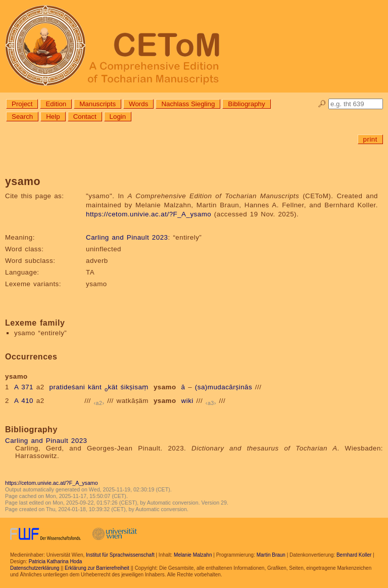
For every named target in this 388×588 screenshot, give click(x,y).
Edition (56, 104)
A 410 (24, 401)
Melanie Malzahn (193, 555)
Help (53, 117)
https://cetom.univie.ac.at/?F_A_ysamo (149, 214)
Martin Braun (271, 555)
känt (95, 387)
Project (22, 104)
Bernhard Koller (354, 555)
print (370, 139)
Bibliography (246, 104)
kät (111, 387)
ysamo (165, 387)
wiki (187, 401)
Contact (85, 117)
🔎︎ (322, 104)
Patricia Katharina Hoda (56, 561)
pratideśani (67, 387)
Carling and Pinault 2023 (127, 237)
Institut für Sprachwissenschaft (120, 555)
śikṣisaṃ (135, 387)
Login (118, 117)
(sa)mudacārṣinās (224, 387)
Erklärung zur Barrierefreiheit (97, 568)
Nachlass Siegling (188, 104)
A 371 (24, 387)
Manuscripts (98, 104)
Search (22, 117)
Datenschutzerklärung (35, 568)
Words (138, 104)
